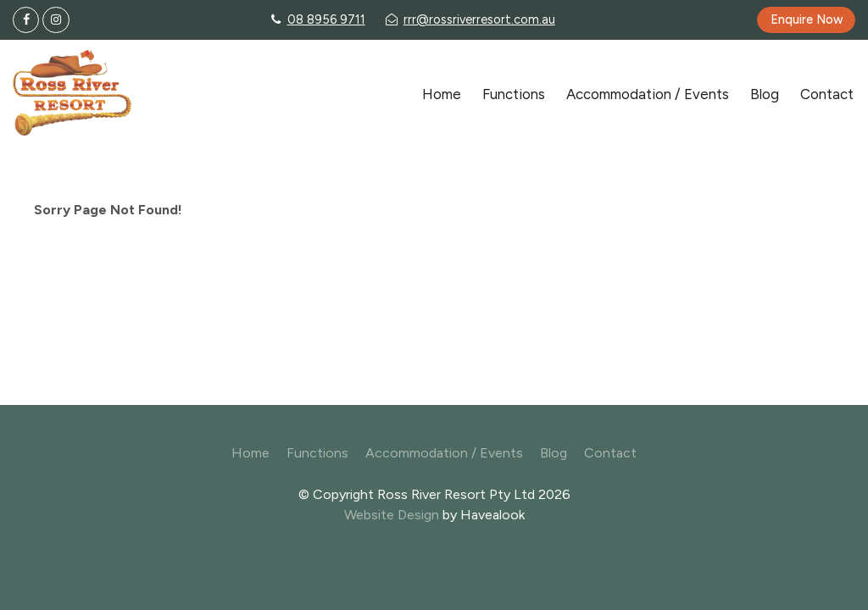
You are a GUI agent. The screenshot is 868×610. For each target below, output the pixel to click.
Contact (827, 94)
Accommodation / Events (648, 94)
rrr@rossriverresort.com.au (479, 19)
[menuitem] (250, 453)
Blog (765, 94)
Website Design (392, 515)
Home (442, 94)
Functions (514, 94)
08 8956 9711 (326, 19)
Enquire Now (807, 19)
